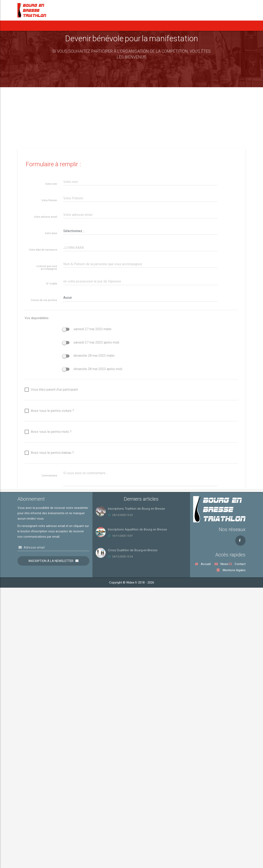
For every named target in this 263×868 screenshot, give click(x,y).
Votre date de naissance (43, 443)
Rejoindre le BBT (205, 26)
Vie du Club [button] (179, 26)
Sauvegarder (80, 714)
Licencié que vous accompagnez (47, 460)
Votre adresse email (46, 410)
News (44, 26)
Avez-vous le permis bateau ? (49, 646)
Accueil (27, 26)
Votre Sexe (51, 426)
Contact (237, 564)
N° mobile (52, 477)
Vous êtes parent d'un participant (51, 583)
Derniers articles (141, 499)
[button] (75, 26)
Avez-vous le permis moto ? (48, 625)
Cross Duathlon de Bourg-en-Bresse (133, 550)
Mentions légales (231, 570)
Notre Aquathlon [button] (113, 26)
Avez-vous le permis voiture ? (49, 604)
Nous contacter (231, 26)
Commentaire (49, 668)
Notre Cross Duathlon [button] (148, 26)
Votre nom (51, 377)
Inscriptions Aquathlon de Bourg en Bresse (137, 529)
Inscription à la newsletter (51, 561)
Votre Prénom (49, 393)
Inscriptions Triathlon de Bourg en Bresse (136, 509)
